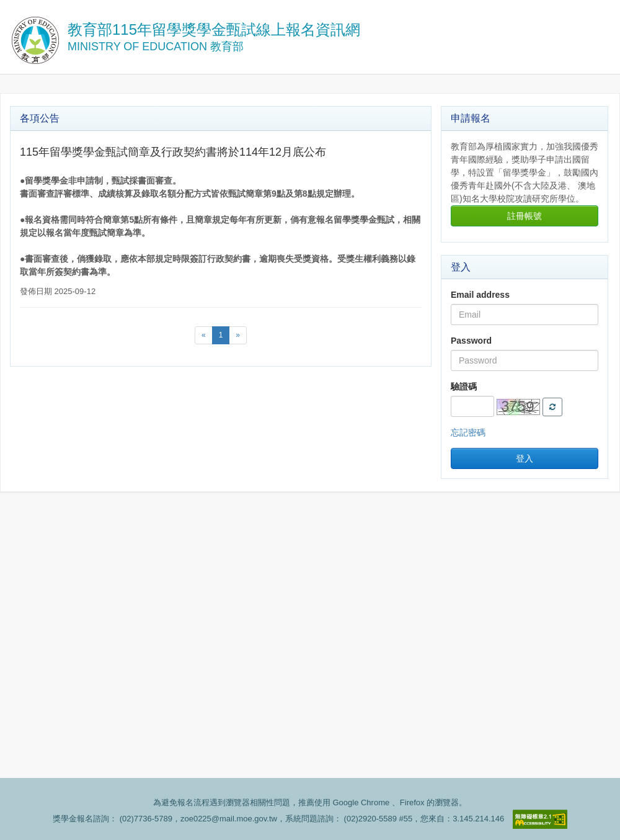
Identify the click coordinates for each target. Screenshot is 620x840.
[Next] (238, 335)
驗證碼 (464, 386)
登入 (525, 458)
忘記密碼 (468, 432)
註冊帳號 (525, 216)
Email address (480, 295)
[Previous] (204, 335)
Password (471, 341)
